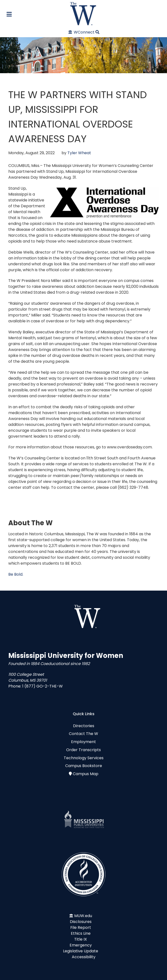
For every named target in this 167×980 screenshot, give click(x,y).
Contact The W (83, 734)
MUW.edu (83, 916)
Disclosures (81, 922)
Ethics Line (81, 933)
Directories (84, 726)
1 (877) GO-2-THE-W (42, 686)
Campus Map (86, 774)
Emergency (81, 945)
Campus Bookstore (84, 766)
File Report (81, 927)
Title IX (81, 939)
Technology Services (84, 758)
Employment (83, 742)
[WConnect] (82, 32)
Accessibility (84, 957)
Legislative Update (81, 951)
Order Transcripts (83, 750)
